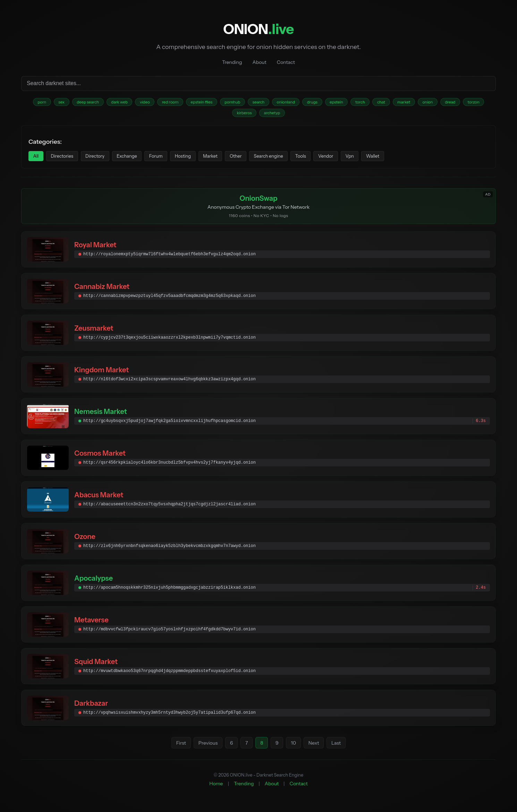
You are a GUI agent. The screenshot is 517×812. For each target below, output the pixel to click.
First (178, 749)
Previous (206, 749)
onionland (315, 103)
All (37, 160)
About (259, 62)
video (157, 103)
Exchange (141, 160)
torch (398, 103)
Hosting (204, 160)
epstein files (220, 103)
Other (264, 160)
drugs (344, 103)
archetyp (300, 115)
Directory (104, 160)
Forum (173, 160)
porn (42, 103)
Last (339, 749)
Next (316, 749)
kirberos (269, 115)
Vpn (394, 160)
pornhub (255, 103)
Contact (286, 62)
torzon (240, 115)
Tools (338, 160)
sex (64, 103)
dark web (129, 103)
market (447, 103)
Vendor (367, 160)
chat (422, 103)
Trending (232, 62)
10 (295, 749)
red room (186, 103)
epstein (371, 103)
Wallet (421, 160)
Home (216, 789)
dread (214, 115)
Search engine (302, 160)
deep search (94, 103)
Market (236, 160)
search (284, 103)
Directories (67, 160)
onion (474, 103)
